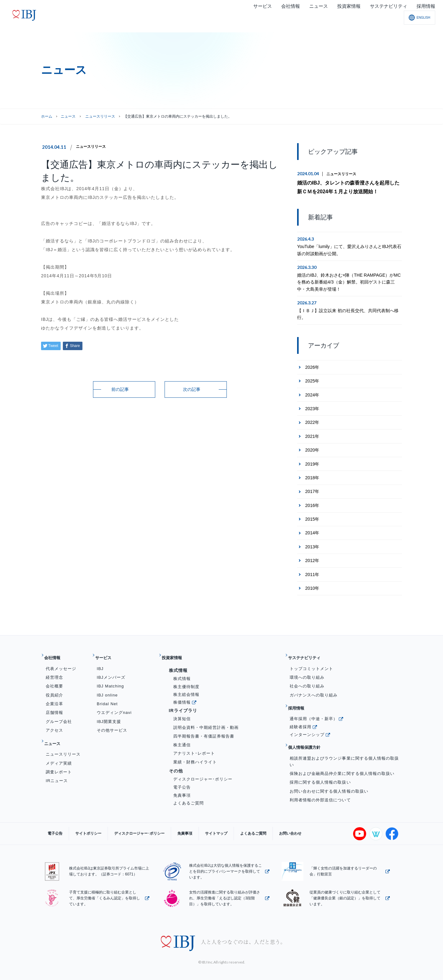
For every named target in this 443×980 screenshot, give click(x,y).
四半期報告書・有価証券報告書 (204, 729)
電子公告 (182, 780)
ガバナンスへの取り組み (314, 688)
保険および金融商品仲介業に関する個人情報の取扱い (342, 757)
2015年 (312, 517)
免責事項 (182, 788)
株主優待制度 (186, 680)
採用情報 (300, 699)
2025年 (312, 379)
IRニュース (57, 769)
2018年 (312, 476)
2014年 (312, 531)
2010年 (312, 586)
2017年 (312, 489)
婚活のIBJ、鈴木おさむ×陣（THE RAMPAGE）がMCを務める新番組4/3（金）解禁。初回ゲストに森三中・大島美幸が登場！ (349, 280)
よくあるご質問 (189, 796)
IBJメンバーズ (111, 670)
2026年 (312, 365)
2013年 (312, 545)
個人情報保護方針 (310, 733)
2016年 (312, 503)
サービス (107, 653)
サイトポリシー (79, 827)
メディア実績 (59, 751)
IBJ (100, 661)
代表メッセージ (61, 661)
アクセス (54, 723)
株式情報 (182, 671)
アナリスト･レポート (194, 746)
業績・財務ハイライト (195, 755)
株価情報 (182, 695)
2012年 (312, 558)
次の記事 (192, 389)
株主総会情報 (186, 687)
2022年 (312, 420)
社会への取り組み (307, 679)
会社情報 (56, 653)
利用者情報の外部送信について (320, 783)
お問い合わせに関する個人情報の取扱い (329, 774)
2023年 (312, 406)
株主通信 (182, 738)
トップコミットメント (311, 661)
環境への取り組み (307, 670)
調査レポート (59, 760)
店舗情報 (54, 705)
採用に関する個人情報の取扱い (320, 765)
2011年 (312, 572)
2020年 (312, 448)
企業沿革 (54, 697)
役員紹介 (54, 688)
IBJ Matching (110, 679)
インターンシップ (307, 722)
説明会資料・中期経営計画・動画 (206, 720)
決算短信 (182, 712)
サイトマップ (188, 827)
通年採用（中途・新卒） (314, 707)
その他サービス (112, 723)
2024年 (312, 392)
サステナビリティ (310, 653)
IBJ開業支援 (109, 714)
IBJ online (107, 688)
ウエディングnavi (114, 705)
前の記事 (120, 389)
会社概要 (54, 679)
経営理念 (54, 670)
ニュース (68, 116)
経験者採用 (301, 715)
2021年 (312, 434)
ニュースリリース (93, 147)
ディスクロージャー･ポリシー (203, 772)
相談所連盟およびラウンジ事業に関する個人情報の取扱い (344, 744)
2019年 (312, 462)
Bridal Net (107, 697)
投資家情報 (176, 653)
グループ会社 (59, 714)
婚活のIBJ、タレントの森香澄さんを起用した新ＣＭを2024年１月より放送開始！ (348, 186)
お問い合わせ (250, 827)
